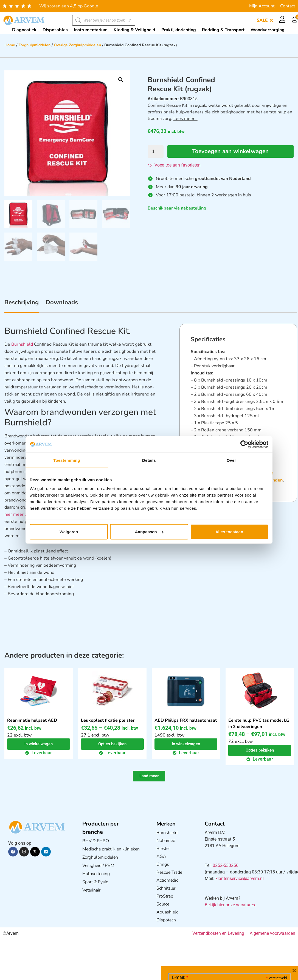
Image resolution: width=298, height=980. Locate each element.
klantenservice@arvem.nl (240, 879)
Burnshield (22, 344)
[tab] (22, 305)
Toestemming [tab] (67, 460)
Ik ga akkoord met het (216, 945)
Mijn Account (262, 6)
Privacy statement (267, 933)
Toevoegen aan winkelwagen (231, 151)
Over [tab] (231, 460)
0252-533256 (226, 865)
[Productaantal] (156, 151)
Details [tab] (149, 460)
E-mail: (180, 895)
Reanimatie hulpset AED (32, 720)
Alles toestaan (229, 531)
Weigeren (69, 531)
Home (10, 45)
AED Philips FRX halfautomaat (186, 720)
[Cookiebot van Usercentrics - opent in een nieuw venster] (244, 445)
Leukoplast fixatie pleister (108, 720)
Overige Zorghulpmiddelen (77, 45)
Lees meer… (185, 119)
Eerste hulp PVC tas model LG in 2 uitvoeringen (259, 723)
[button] (121, 80)
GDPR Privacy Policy (239, 945)
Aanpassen (149, 531)
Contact (288, 6)
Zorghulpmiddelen (34, 45)
